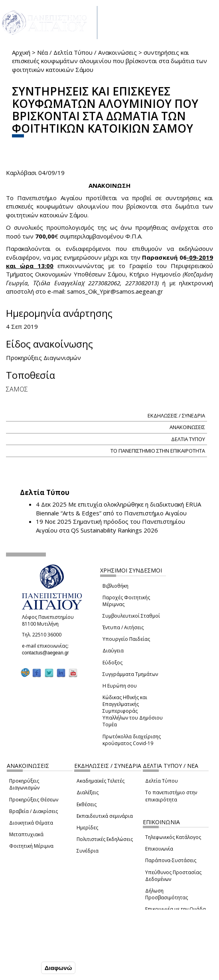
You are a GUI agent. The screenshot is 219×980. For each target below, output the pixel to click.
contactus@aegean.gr (48, 653)
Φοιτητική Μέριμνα (31, 846)
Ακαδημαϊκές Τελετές (101, 781)
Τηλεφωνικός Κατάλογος (173, 837)
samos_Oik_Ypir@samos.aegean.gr (117, 291)
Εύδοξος (112, 663)
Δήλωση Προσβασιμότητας (167, 894)
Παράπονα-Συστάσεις (171, 860)
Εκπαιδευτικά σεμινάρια (105, 816)
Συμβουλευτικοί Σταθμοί (131, 616)
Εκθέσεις (87, 804)
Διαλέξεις (88, 792)
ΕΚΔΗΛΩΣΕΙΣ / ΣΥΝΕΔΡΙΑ (176, 415)
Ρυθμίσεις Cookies (34, 951)
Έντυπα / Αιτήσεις (123, 627)
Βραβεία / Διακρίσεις (34, 811)
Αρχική (21, 52)
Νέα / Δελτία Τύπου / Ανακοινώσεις (87, 52)
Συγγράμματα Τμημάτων (130, 674)
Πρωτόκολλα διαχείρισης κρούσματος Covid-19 (132, 740)
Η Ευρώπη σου (120, 686)
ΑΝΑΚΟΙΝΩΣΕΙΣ (187, 427)
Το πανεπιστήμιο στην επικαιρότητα (171, 796)
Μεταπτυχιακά (26, 834)
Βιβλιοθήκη (115, 586)
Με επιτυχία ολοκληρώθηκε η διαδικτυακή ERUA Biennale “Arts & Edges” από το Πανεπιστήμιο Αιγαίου (118, 508)
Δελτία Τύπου (162, 781)
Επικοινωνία (159, 849)
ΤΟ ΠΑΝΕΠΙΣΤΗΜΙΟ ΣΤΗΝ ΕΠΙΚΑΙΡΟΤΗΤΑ (158, 451)
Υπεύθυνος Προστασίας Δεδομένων (173, 876)
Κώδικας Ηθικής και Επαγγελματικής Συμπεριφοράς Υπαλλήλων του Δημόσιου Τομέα (133, 711)
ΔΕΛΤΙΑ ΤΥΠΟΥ (188, 439)
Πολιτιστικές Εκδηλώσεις (105, 839)
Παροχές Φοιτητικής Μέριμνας (126, 601)
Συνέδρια (88, 851)
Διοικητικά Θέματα (31, 823)
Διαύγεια (113, 651)
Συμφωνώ (23, 968)
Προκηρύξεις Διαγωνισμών (24, 784)
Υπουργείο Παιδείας (126, 639)
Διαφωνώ (58, 968)
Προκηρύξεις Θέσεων (34, 800)
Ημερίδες (87, 828)
